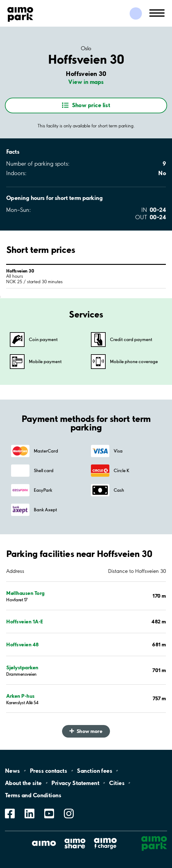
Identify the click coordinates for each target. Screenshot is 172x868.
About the (23, 783)
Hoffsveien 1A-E (25, 621)
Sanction (94, 771)
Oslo (86, 48)
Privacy (75, 783)
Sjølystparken (22, 667)
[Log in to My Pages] (136, 13)
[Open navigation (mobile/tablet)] (157, 13)
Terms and (33, 795)
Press (48, 771)
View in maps (86, 82)
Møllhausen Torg (25, 593)
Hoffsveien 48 (22, 644)
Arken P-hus (20, 696)
